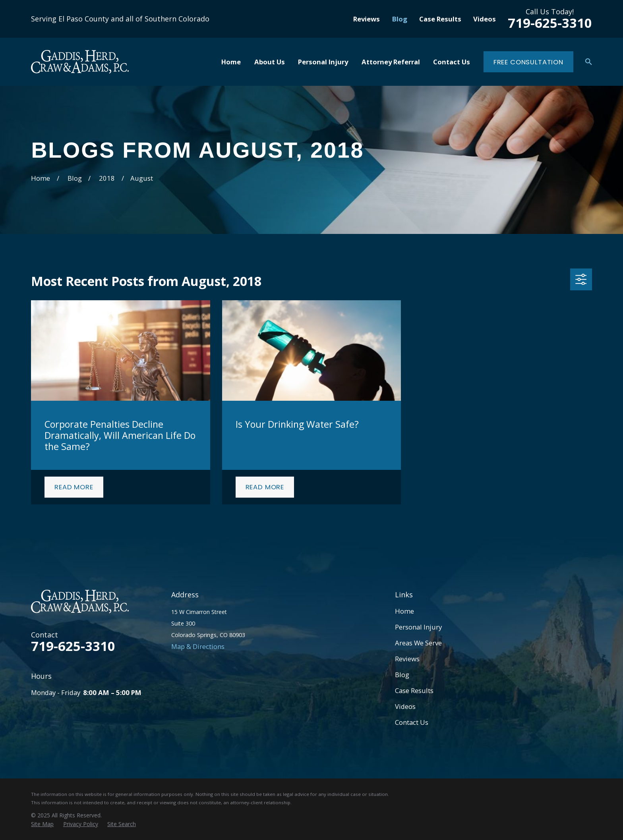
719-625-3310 (550, 23)
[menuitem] (42, 824)
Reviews (367, 19)
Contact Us (412, 722)
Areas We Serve (418, 643)
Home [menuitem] (231, 62)
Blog (400, 19)
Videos (485, 19)
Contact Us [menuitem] (452, 62)
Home (404, 611)
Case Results (440, 19)
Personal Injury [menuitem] (323, 62)
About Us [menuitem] (270, 62)
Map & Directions (198, 646)
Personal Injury (418, 627)
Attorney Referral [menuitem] (391, 62)
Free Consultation (528, 62)
